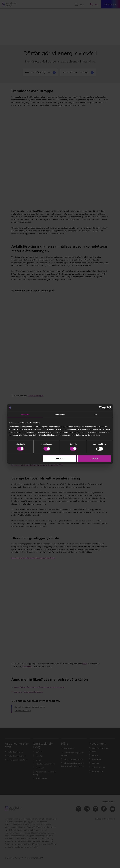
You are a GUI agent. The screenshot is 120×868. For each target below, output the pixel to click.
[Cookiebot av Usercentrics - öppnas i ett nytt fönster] (101, 408)
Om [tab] (95, 414)
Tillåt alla (94, 458)
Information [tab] (60, 414)
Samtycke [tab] (25, 414)
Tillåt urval (60, 458)
